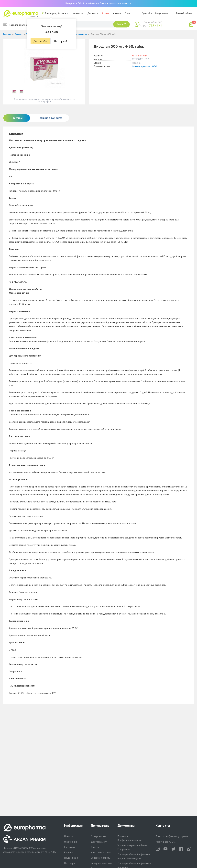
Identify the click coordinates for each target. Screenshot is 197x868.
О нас (128, 13)
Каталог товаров (16, 25)
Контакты (78, 13)
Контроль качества (101, 863)
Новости (69, 836)
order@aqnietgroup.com (176, 836)
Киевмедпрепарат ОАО (144, 66)
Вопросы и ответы (101, 858)
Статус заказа (162, 13)
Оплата (95, 847)
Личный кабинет (185, 13)
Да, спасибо (40, 41)
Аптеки (117, 13)
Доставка (93, 13)
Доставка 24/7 (99, 842)
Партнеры (70, 863)
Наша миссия (71, 858)
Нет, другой (61, 41)
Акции (106, 13)
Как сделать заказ (101, 852)
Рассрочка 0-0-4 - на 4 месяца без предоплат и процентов (98, 3)
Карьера (69, 852)
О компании (71, 842)
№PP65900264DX (23, 848)
